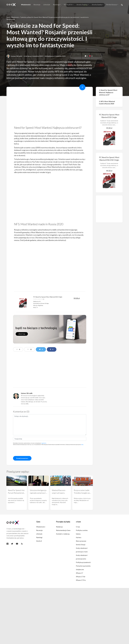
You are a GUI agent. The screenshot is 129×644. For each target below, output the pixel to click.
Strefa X (39, 541)
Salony (78, 534)
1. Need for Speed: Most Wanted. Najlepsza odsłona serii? (108, 92)
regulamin (44, 443)
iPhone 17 (79, 573)
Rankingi (39, 537)
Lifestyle (39, 534)
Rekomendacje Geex (63, 530)
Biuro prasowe (81, 541)
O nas (78, 527)
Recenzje (39, 530)
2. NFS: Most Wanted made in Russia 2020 (107, 103)
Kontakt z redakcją (63, 534)
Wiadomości (15, 17)
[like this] (90, 56)
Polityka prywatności (83, 562)
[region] (50, 107)
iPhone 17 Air (81, 577)
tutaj (82, 444)
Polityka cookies (82, 530)
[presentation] (29, 450)
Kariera (79, 537)
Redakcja (59, 527)
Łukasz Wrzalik (17, 56)
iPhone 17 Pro (81, 580)
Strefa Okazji (81, 544)
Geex (8, 17)
